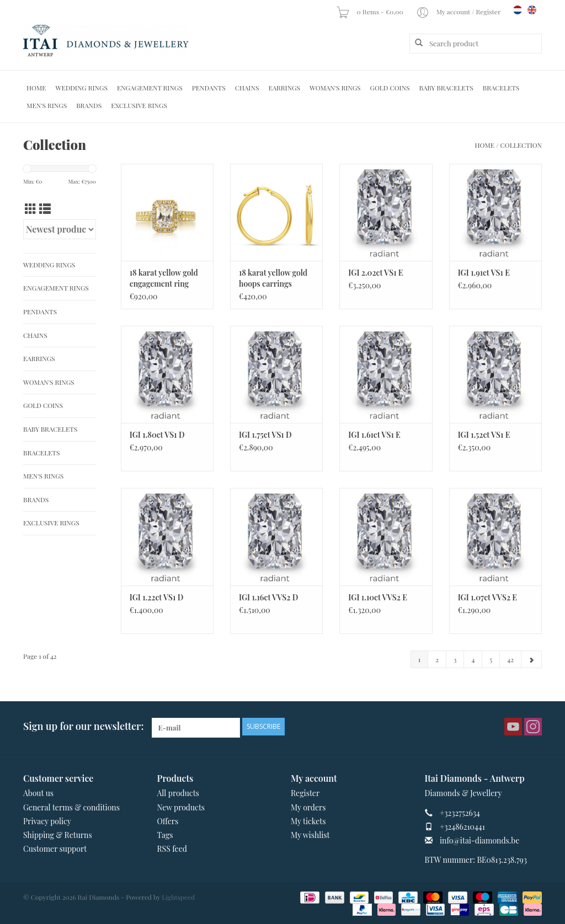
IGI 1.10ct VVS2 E (378, 597)
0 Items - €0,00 (370, 12)
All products (178, 793)
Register (305, 793)
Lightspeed (178, 897)
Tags (165, 835)
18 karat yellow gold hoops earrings (273, 278)
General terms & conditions (71, 807)
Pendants (209, 88)
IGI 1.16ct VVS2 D (268, 597)
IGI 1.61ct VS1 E (374, 435)
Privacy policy (47, 821)
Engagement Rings (150, 88)
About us (38, 793)
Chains (247, 88)
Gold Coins (390, 88)
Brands (89, 105)
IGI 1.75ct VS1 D (265, 435)
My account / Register (459, 12)
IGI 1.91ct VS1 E (484, 273)
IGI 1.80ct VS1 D (157, 435)
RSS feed (172, 849)
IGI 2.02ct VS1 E (375, 273)
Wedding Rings (82, 88)
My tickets (308, 821)
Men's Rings (47, 105)
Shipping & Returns (58, 835)
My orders (308, 807)
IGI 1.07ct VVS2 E (487, 597)
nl (518, 10)
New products (181, 807)
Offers (168, 821)
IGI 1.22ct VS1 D (157, 597)
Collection (521, 145)
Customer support (55, 849)
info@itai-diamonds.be (479, 840)
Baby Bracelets (446, 88)
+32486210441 (462, 827)
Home (36, 88)
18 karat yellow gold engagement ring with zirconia (164, 278)
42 (510, 659)
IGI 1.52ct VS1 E (484, 435)
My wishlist (310, 835)
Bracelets (501, 88)
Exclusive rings (139, 105)
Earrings (284, 88)
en (532, 10)
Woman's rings (335, 88)
